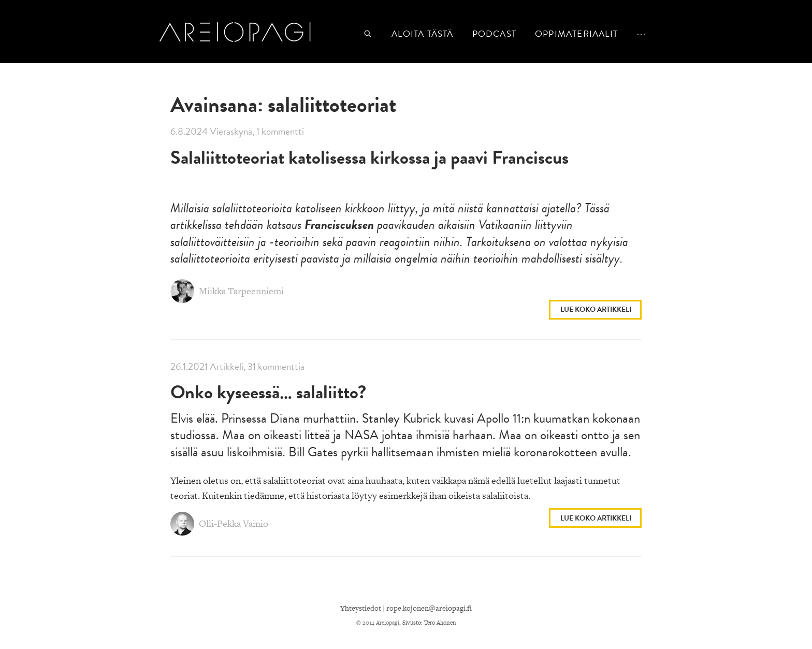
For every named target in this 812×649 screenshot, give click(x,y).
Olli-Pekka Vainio (219, 524)
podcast (494, 34)
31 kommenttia (276, 366)
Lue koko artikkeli (596, 309)
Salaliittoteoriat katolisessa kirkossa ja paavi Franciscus (369, 157)
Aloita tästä (422, 34)
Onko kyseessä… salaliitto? (268, 392)
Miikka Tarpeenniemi (227, 292)
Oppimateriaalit (576, 34)
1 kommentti (280, 131)
